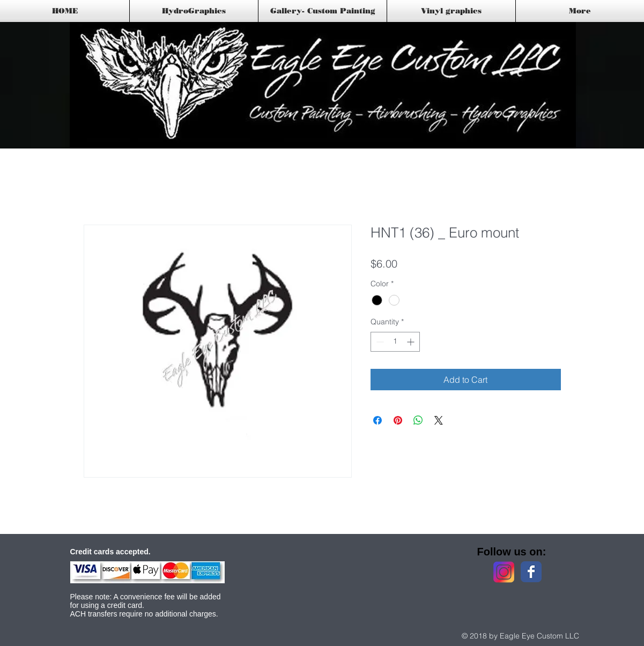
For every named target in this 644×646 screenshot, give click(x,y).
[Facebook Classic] (531, 572)
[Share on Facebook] (377, 420)
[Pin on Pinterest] (398, 420)
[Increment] (412, 342)
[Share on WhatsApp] (418, 420)
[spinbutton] (395, 342)
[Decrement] (379, 342)
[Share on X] (439, 420)
